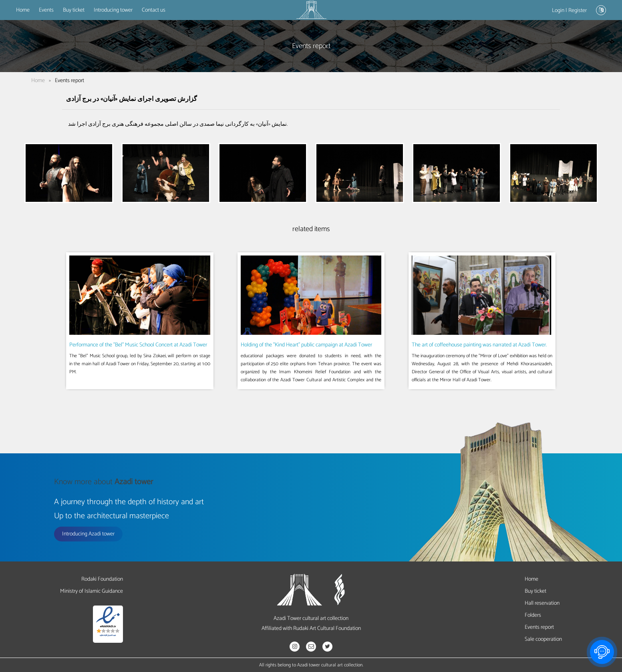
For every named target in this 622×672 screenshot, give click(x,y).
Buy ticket (74, 10)
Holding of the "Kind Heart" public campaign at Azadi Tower (306, 345)
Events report (539, 627)
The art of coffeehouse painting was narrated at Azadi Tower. (479, 345)
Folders (533, 615)
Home (23, 10)
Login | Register (569, 11)
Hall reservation (542, 603)
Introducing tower (113, 10)
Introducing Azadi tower (88, 534)
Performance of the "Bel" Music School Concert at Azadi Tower (138, 345)
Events (46, 10)
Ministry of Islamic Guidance (92, 591)
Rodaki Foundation (102, 579)
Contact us (154, 10)
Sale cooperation (543, 639)
